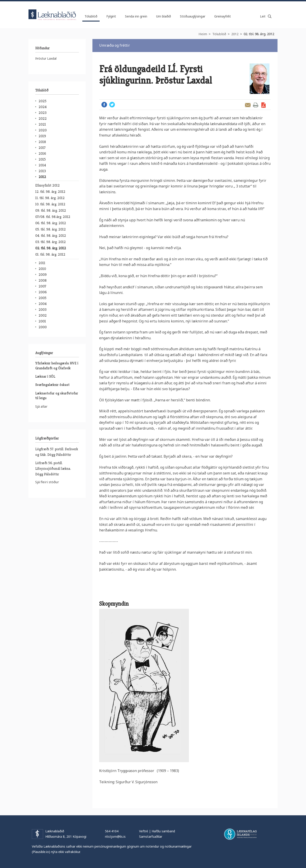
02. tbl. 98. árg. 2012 (259, 34)
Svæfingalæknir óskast (52, 385)
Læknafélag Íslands (240, 834)
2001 (42, 321)
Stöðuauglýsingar (193, 16)
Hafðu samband (163, 831)
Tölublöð (219, 34)
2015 (42, 159)
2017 (42, 148)
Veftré (144, 831)
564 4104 (112, 831)
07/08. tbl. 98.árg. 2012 (53, 217)
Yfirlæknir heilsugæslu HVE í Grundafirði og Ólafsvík (57, 365)
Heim (203, 34)
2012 (235, 34)
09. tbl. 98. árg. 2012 (51, 210)
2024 (43, 107)
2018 (42, 142)
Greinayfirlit (223, 16)
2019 (42, 136)
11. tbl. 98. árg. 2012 (50, 198)
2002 (43, 315)
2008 (43, 280)
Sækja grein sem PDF (263, 105)
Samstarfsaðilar (151, 836)
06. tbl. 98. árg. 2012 (51, 223)
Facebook (104, 105)
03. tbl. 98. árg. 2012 (50, 242)
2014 (42, 165)
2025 (43, 101)
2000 (43, 327)
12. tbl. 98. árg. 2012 (50, 192)
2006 (43, 292)
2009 (43, 275)
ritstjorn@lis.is (115, 836)
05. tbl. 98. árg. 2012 (50, 229)
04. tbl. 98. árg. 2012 (51, 236)
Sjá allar (41, 406)
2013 (42, 171)
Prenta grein (256, 105)
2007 (42, 286)
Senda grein (248, 105)
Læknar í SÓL (45, 376)
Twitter (112, 105)
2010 (42, 269)
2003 (43, 310)
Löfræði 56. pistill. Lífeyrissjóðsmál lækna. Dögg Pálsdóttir (53, 469)
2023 (43, 113)
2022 (43, 119)
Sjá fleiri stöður (47, 482)
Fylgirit (111, 16)
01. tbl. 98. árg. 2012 (50, 254)
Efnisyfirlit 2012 (47, 185)
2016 (42, 153)
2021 (42, 124)
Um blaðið (164, 16)
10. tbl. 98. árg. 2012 (50, 204)
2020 (43, 130)
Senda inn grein (136, 16)
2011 (42, 263)
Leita (270, 16)
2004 (43, 304)
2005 (43, 298)
